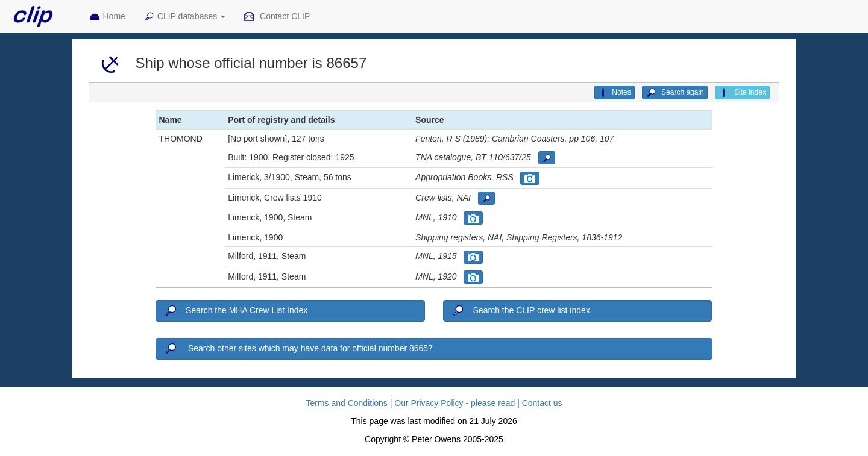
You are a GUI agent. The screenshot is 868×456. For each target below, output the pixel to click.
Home (107, 17)
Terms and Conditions (346, 403)
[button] (547, 158)
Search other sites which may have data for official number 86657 (298, 349)
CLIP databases (184, 17)
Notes (614, 93)
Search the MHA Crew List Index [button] (235, 311)
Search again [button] (675, 93)
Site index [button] (742, 93)
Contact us (542, 403)
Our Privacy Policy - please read (454, 403)
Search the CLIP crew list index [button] (520, 311)
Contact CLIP (277, 17)
